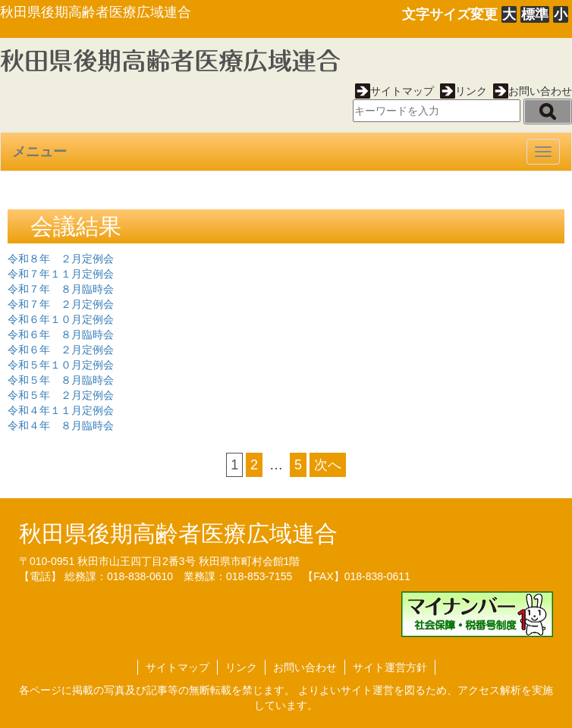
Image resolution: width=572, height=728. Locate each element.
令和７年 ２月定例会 (61, 304)
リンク (464, 91)
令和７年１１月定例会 (61, 274)
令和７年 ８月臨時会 (61, 289)
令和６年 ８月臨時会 (61, 334)
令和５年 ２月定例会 (61, 395)
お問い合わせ (533, 91)
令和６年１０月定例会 (61, 319)
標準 (535, 14)
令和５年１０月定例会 (61, 365)
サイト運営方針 (390, 667)
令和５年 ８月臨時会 (61, 380)
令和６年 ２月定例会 (61, 350)
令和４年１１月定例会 (61, 410)
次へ (328, 465)
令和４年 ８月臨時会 (61, 425)
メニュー (39, 152)
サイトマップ (394, 91)
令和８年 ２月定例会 (61, 259)
